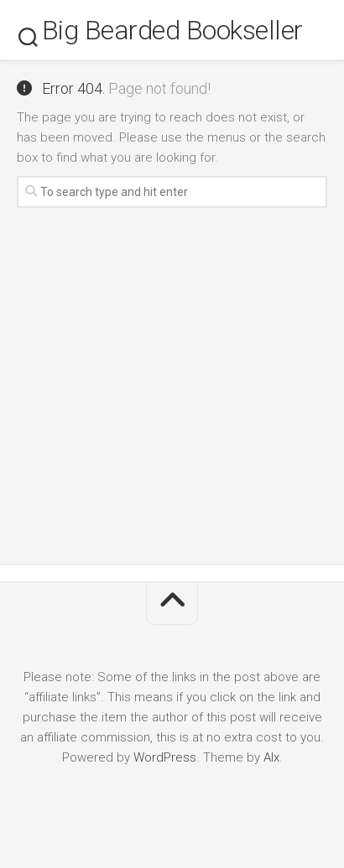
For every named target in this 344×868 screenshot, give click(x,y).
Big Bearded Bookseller (172, 30)
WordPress (165, 757)
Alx (271, 757)
